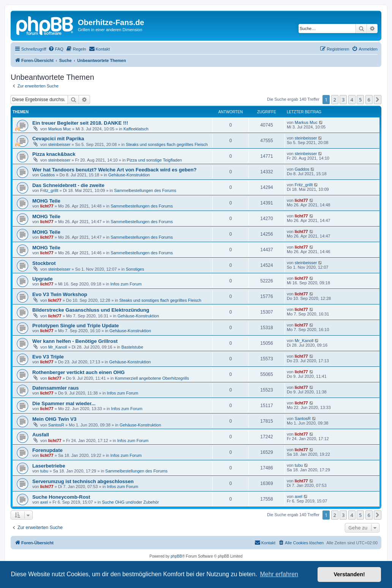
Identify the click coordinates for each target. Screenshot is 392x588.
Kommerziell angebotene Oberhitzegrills (152, 378)
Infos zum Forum (126, 284)
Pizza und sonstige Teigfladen (154, 160)
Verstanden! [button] (349, 574)
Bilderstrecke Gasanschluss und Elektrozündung (91, 310)
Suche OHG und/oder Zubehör (131, 502)
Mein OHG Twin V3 (54, 419)
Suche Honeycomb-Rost (61, 497)
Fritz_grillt (49, 190)
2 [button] (335, 100)
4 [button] (352, 100)
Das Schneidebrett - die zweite (68, 185)
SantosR (56, 425)
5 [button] (360, 100)
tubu (44, 471)
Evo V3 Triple (48, 357)
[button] (378, 100)
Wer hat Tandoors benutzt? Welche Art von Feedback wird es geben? (115, 170)
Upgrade (43, 279)
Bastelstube (132, 347)
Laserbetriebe (49, 466)
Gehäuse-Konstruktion (129, 175)
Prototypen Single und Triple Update (76, 326)
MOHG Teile (46, 201)
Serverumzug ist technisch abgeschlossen (83, 481)
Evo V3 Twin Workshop (60, 294)
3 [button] (343, 100)
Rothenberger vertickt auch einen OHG (78, 372)
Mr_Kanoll (58, 347)
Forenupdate (47, 450)
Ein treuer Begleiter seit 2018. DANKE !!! (80, 123)
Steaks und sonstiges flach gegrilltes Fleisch (167, 144)
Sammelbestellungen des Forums (145, 190)
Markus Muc (60, 129)
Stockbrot (44, 263)
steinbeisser (59, 144)
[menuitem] (56, 49)
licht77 (47, 206)
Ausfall (41, 435)
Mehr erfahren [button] (279, 574)
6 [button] (369, 100)
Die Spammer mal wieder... (64, 403)
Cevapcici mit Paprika (58, 139)
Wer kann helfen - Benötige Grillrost (75, 341)
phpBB (176, 556)
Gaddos (48, 175)
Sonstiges (135, 269)
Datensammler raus (55, 388)
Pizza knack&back (54, 154)
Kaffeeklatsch (136, 129)
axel (44, 502)
